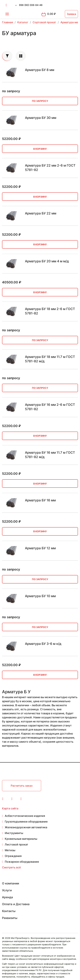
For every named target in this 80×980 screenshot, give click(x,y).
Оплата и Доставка (16, 904)
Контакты (9, 911)
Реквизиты (10, 918)
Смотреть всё (11, 867)
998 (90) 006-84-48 (31, 5)
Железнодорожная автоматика (26, 827)
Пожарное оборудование (22, 862)
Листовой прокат (16, 844)
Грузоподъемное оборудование (26, 822)
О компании (11, 883)
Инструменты (14, 833)
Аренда (7, 897)
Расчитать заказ (22, 786)
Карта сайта (10, 808)
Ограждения (13, 856)
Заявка (71, 14)
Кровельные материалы (21, 839)
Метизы (10, 850)
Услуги (7, 890)
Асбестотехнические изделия (25, 816)
